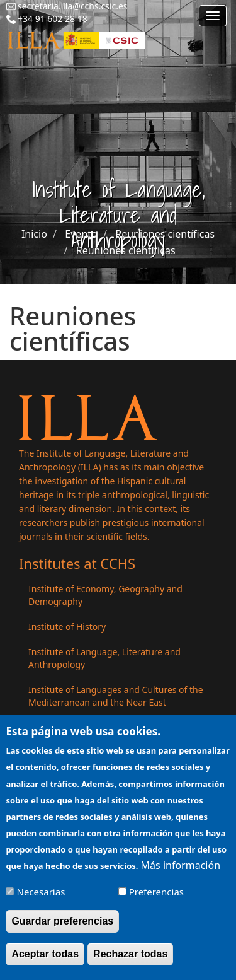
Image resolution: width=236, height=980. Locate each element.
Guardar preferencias (62, 929)
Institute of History (67, 627)
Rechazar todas (130, 962)
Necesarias (41, 900)
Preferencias (156, 900)
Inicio (34, 234)
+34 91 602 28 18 (53, 19)
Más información (181, 873)
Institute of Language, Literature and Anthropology (104, 658)
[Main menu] (213, 16)
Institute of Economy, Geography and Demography (105, 595)
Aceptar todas (45, 962)
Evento (81, 234)
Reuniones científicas (165, 234)
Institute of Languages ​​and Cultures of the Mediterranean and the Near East (116, 696)
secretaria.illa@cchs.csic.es (73, 6)
